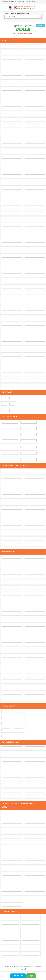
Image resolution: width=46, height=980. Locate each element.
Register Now (18, 976)
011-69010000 (20, 2)
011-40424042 (30, 2)
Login (31, 976)
